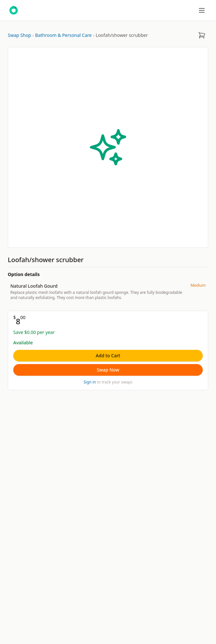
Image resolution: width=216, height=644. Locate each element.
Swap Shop (19, 35)
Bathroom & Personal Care (64, 35)
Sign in (90, 382)
